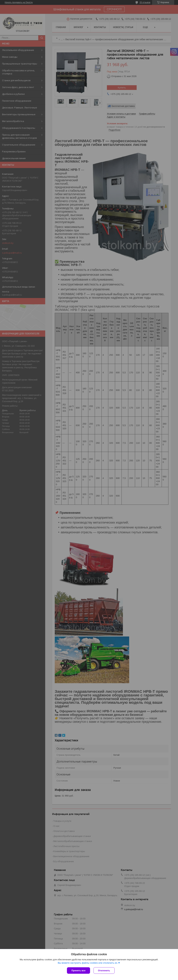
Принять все (78, 971)
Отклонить (104, 971)
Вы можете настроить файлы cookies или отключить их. (88, 963)
